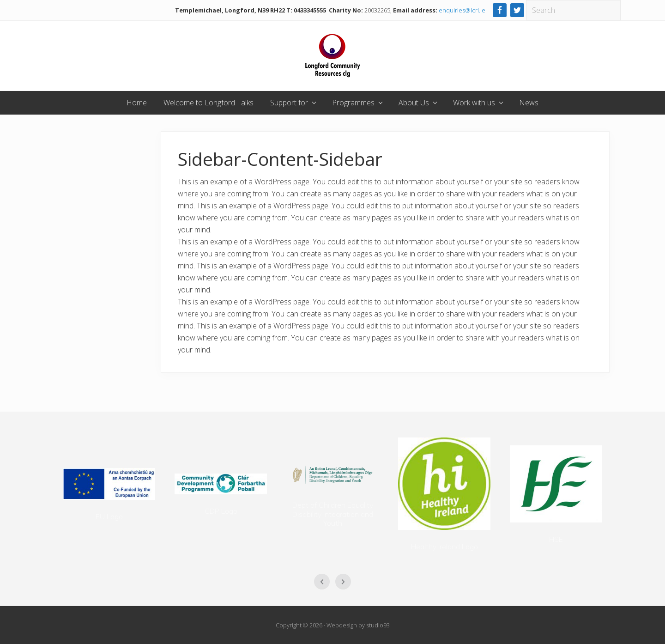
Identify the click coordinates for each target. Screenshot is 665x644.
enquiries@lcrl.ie (462, 10)
